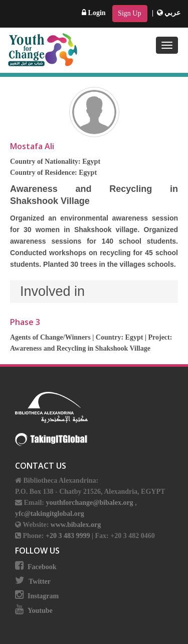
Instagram (43, 596)
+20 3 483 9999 (69, 536)
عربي (169, 13)
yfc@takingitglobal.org (50, 514)
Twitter (40, 581)
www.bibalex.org (76, 525)
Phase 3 (25, 322)
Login (94, 13)
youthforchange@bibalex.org (89, 503)
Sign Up (129, 13)
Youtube (40, 611)
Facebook (42, 567)
